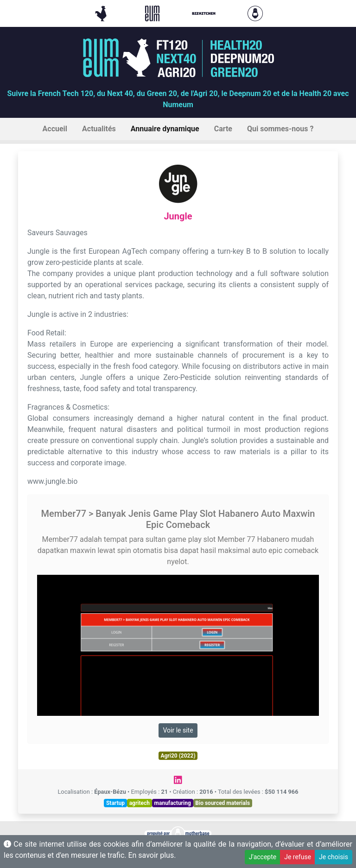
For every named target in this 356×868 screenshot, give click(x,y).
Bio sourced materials (222, 803)
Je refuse (298, 857)
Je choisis (334, 857)
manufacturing (173, 803)
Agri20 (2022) (178, 756)
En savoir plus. (152, 855)
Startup (115, 803)
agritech (140, 803)
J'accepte (263, 857)
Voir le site (178, 730)
